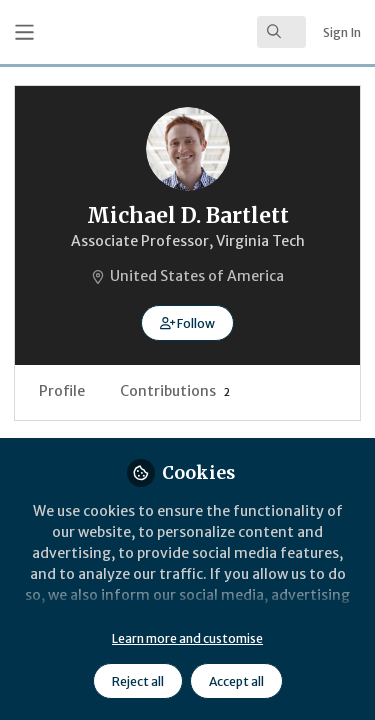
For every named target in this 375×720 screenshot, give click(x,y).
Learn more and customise (187, 638)
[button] (187, 323)
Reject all (138, 681)
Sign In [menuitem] (342, 32)
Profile (62, 391)
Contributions (175, 391)
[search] (281, 32)
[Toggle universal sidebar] (24, 32)
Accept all (236, 681)
